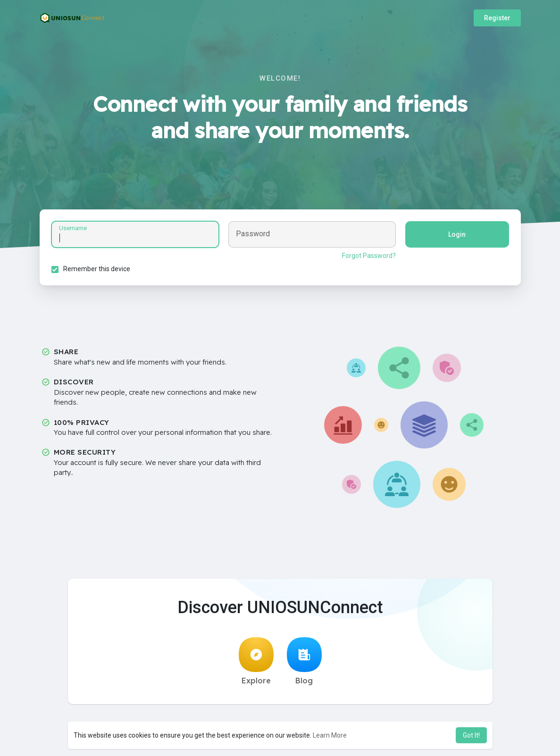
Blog (304, 661)
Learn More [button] (330, 735)
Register (497, 18)
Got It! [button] (471, 735)
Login (457, 234)
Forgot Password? (369, 256)
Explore (256, 661)
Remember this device (97, 269)
